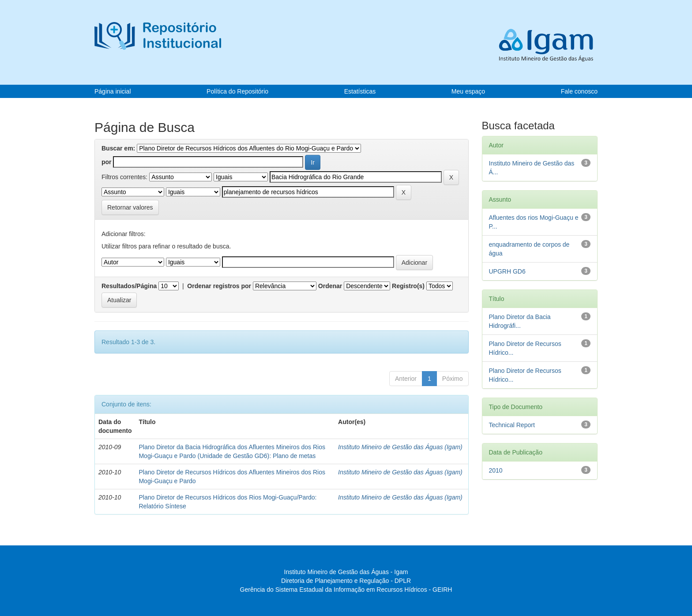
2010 (496, 470)
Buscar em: (118, 148)
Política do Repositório (237, 91)
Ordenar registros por (219, 286)
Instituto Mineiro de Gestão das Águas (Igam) (400, 447)
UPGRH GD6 (507, 271)
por (107, 162)
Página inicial (113, 91)
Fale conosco (579, 91)
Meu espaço (468, 91)
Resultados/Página (129, 286)
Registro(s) (408, 286)
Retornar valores (130, 207)
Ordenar (330, 286)
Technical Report (512, 425)
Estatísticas (360, 91)
